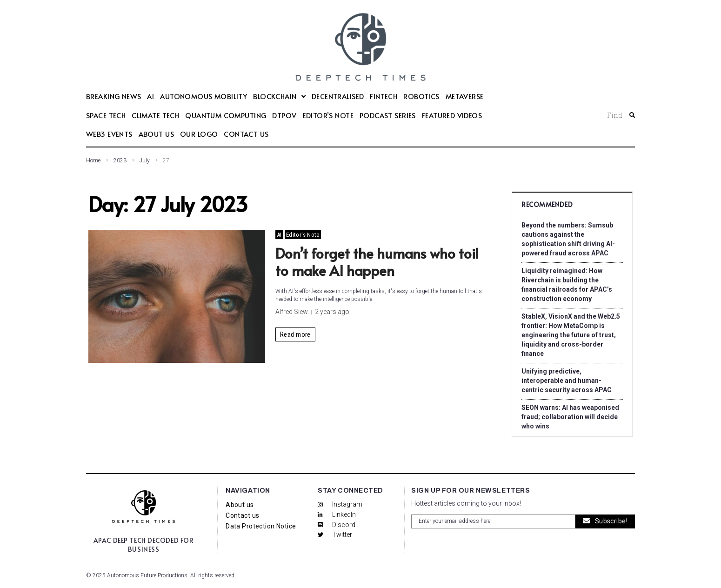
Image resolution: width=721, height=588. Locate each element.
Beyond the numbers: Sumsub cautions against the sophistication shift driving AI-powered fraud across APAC (568, 239)
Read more (295, 334)
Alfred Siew (292, 312)
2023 (120, 160)
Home (93, 160)
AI (279, 235)
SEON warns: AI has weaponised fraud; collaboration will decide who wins (570, 417)
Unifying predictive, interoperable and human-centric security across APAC (567, 381)
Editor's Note (303, 235)
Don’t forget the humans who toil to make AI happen (377, 262)
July (145, 160)
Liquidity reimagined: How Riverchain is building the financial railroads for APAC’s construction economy (567, 285)
